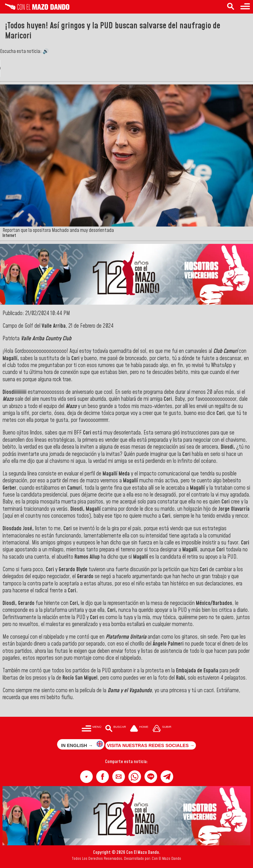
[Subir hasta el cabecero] (162, 729)
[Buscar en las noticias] (231, 7)
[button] (86, 777)
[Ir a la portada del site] (139, 729)
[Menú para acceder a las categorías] (245, 7)
